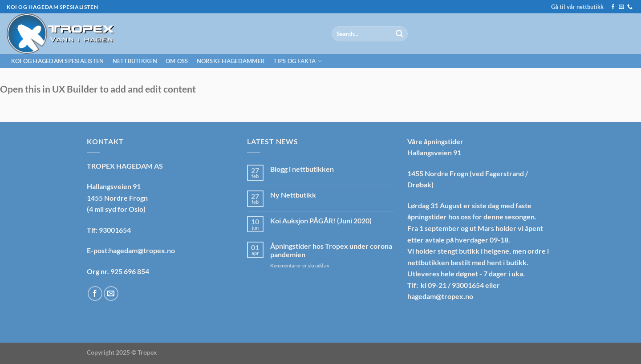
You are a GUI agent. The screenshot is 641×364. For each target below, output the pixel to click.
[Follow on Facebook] (613, 7)
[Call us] (630, 7)
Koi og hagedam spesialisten (58, 61)
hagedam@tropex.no (440, 296)
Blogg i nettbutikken (302, 169)
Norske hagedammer (231, 61)
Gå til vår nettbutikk (577, 7)
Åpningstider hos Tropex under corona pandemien (331, 250)
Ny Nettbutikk (293, 195)
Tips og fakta (298, 61)
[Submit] (399, 34)
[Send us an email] (621, 7)
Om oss (177, 61)
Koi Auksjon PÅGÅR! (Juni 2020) (321, 220)
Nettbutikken (135, 61)
